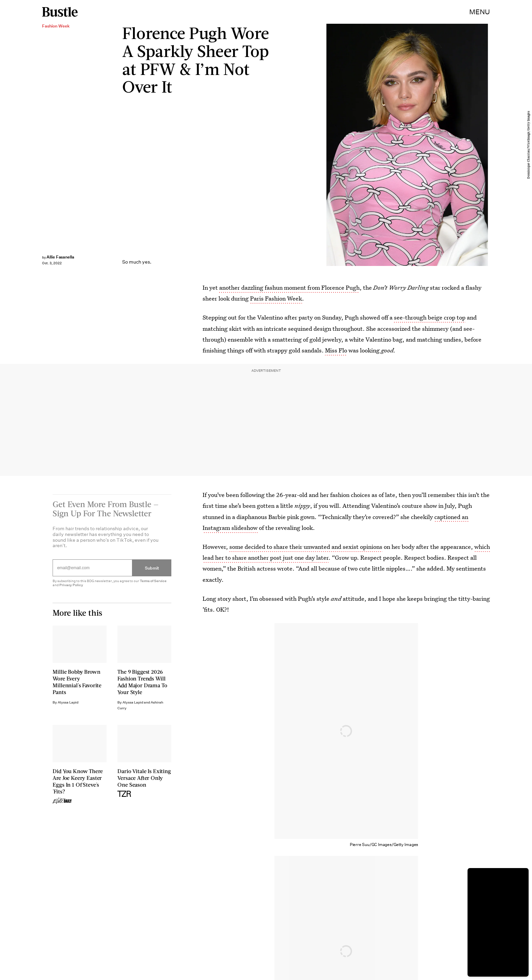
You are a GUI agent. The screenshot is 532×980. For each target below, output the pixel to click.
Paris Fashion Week (276, 298)
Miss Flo (336, 350)
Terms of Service (153, 584)
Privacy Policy (71, 588)
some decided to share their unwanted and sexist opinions (306, 547)
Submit (152, 571)
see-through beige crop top (430, 317)
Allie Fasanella (60, 257)
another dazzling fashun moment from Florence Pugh (289, 287)
